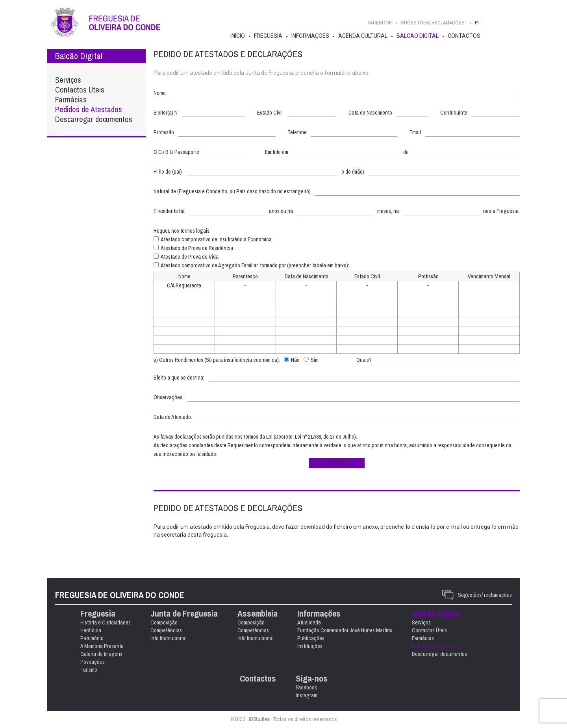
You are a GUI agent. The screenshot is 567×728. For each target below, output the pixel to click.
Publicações (311, 638)
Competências (166, 630)
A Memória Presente (102, 646)
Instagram (307, 695)
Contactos (464, 36)
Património (92, 638)
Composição (164, 622)
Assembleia (258, 614)
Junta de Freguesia (184, 614)
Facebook (380, 23)
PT (478, 23)
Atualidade (309, 622)
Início (238, 36)
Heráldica (91, 630)
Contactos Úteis (80, 90)
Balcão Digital (418, 36)
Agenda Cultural (363, 36)
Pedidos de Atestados (89, 109)
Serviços (68, 80)
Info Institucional (169, 638)
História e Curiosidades (106, 622)
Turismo (89, 670)
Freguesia (268, 36)
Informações (310, 36)
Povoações (93, 662)
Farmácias (71, 99)
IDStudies (259, 719)
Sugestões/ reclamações (485, 595)
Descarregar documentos (94, 119)
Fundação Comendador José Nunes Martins (345, 630)
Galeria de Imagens (101, 654)
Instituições (310, 646)
